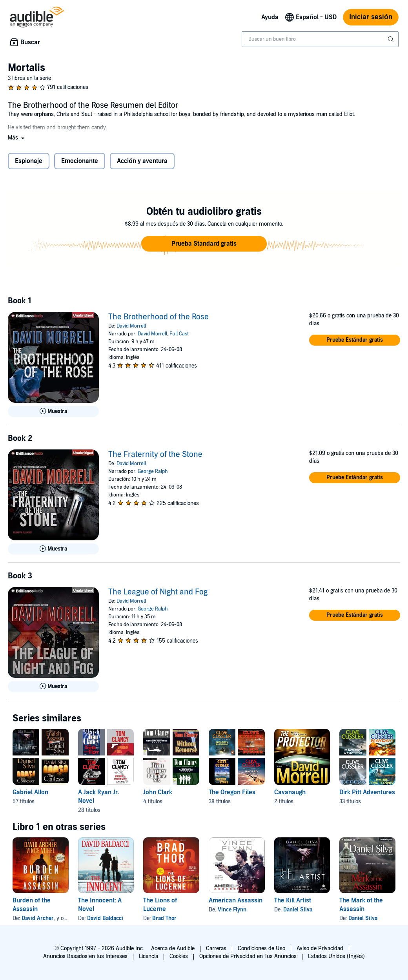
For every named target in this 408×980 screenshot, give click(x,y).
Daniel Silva (298, 910)
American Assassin (236, 900)
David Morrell (131, 326)
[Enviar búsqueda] (392, 39)
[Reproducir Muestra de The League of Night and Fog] (53, 687)
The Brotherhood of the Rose (158, 317)
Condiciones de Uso (261, 948)
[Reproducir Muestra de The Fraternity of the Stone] (53, 549)
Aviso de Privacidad (320, 948)
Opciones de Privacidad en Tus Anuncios (248, 956)
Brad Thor (164, 918)
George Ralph (153, 471)
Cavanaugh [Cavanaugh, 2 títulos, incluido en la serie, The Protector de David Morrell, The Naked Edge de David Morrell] (290, 792)
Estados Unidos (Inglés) (337, 956)
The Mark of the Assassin (361, 905)
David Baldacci (105, 918)
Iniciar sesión (371, 17)
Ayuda (270, 17)
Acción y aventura (142, 161)
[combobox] (320, 39)
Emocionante (80, 161)
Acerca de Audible (173, 948)
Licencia (148, 956)
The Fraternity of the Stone (155, 455)
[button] (17, 138)
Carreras (216, 948)
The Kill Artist (293, 900)
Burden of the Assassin (32, 905)
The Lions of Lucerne (160, 905)
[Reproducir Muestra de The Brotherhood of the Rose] (53, 411)
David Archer (38, 918)
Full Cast (179, 334)
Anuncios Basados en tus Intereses (85, 956)
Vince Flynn (232, 910)
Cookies (179, 956)
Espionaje (29, 161)
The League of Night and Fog (158, 592)
